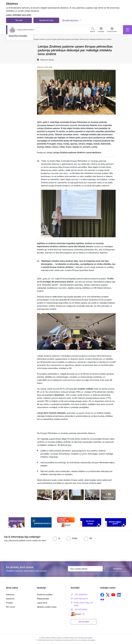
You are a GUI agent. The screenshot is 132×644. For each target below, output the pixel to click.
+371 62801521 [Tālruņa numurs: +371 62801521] (81, 595)
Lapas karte (42, 603)
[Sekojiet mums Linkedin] (119, 595)
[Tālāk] (122, 522)
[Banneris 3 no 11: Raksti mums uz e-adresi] (66, 522)
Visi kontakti (84, 622)
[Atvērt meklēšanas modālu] (93, 30)
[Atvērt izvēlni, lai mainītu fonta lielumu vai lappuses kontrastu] (112, 30)
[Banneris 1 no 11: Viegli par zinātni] (16, 522)
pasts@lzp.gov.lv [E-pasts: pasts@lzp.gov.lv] (81, 599)
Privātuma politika (45, 595)
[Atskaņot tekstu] (47, 60)
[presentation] (22, 552)
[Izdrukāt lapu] (122, 45)
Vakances (10, 595)
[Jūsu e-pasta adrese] (85, 569)
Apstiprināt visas (46, 20)
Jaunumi (12, 51)
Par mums (11, 607)
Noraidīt (19, 20)
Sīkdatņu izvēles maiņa (47, 607)
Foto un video (15, 62)
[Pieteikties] (117, 569)
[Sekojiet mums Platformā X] (108, 595)
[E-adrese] (76, 614)
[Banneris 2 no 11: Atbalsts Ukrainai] (41, 522)
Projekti (9, 603)
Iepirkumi (10, 599)
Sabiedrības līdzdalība (18, 67)
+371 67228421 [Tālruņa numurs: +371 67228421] (81, 609)
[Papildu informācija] (83, 614)
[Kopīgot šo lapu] (122, 52)
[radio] (56, 538)
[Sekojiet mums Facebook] (102, 595)
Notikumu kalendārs (18, 47)
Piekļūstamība (43, 599)
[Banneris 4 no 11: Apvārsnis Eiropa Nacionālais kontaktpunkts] (91, 522)
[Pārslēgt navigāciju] (127, 30)
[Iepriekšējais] (10, 522)
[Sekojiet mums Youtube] (113, 595)
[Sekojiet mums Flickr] (102, 599)
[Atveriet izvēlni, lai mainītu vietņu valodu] (101, 30)
